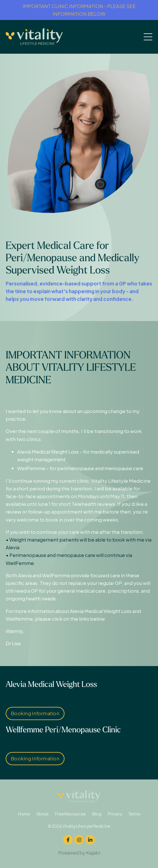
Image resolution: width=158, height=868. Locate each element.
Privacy (115, 814)
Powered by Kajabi (79, 853)
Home (24, 814)
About (42, 814)
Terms (134, 814)
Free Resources (70, 814)
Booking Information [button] (35, 713)
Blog (97, 814)
